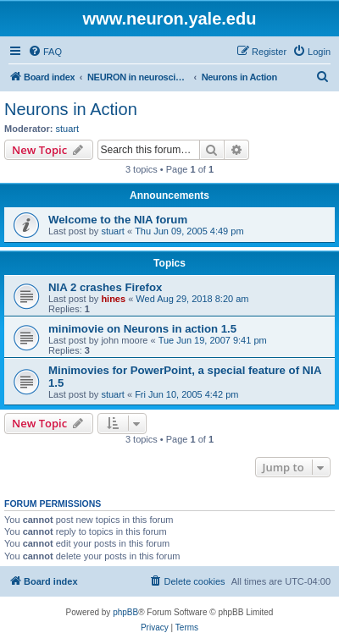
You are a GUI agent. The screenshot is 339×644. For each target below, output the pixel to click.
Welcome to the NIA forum (118, 220)
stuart (68, 129)
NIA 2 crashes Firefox (105, 287)
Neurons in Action (71, 109)
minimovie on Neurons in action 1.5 (142, 329)
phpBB (125, 612)
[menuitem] (45, 52)
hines (113, 299)
